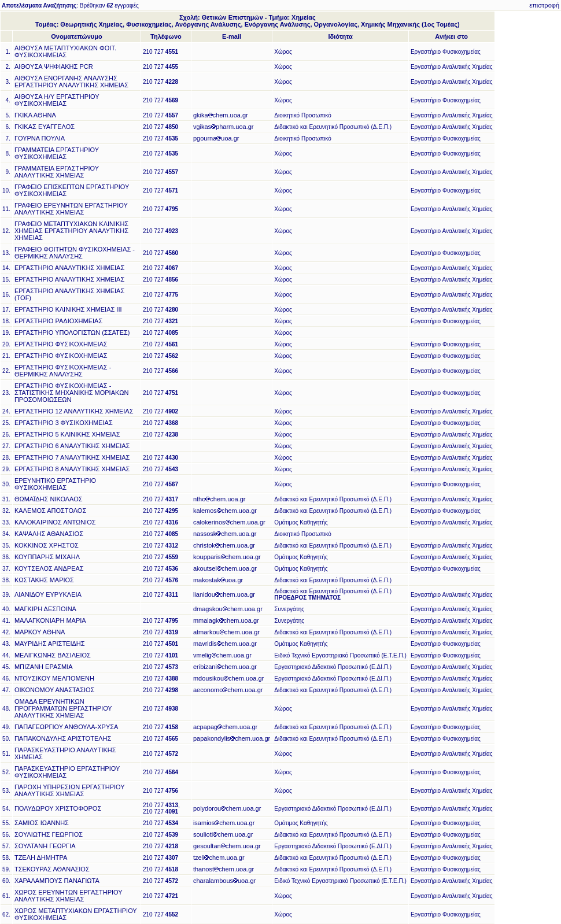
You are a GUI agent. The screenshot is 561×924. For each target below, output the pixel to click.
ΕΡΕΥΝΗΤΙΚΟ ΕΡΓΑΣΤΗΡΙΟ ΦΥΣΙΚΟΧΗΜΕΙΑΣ (55, 484)
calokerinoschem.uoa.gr (229, 522)
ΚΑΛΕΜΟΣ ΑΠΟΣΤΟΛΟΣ (50, 511)
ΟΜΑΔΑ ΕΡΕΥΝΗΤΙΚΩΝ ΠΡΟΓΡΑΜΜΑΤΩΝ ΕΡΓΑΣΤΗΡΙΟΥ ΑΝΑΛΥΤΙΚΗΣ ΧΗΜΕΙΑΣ (63, 708)
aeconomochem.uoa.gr (228, 690)
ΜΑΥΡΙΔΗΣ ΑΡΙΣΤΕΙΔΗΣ (50, 644)
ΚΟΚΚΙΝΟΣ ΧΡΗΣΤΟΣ (47, 545)
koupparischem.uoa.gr (227, 557)
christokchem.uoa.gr (224, 545)
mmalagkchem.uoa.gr (226, 620)
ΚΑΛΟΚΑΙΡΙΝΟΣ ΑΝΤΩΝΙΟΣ (55, 522)
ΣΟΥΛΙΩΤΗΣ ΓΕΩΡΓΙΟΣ (49, 834)
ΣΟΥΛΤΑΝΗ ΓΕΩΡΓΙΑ (45, 846)
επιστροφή (544, 5)
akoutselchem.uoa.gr (225, 568)
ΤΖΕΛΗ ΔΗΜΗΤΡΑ (41, 858)
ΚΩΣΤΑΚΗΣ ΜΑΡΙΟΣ (44, 580)
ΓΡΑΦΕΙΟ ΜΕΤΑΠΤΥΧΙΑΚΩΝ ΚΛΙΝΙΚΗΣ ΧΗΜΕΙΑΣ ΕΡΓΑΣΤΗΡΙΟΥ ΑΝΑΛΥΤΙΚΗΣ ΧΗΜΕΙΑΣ (71, 231)
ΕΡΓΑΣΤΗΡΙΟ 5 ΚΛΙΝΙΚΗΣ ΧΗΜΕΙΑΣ (67, 434)
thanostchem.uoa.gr (224, 869)
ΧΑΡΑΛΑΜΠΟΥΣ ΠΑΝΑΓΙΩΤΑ (57, 881)
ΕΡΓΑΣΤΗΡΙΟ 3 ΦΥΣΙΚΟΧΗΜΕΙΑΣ (64, 423)
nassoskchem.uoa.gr (225, 534)
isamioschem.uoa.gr (224, 823)
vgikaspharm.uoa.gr (224, 127)
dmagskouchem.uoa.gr (228, 609)
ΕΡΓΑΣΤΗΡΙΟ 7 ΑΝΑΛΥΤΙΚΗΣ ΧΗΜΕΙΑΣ (72, 457)
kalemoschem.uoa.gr (225, 511)
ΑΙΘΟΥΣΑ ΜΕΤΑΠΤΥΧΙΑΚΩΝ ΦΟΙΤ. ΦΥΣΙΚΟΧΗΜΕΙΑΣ (65, 51)
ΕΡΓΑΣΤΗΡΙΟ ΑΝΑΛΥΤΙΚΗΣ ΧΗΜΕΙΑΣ (69, 268)
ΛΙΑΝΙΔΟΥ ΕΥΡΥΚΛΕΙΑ (48, 594)
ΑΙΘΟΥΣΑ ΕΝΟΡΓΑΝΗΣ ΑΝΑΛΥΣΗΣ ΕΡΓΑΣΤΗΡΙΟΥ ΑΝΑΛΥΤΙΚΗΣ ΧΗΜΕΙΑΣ (71, 82)
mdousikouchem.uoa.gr (228, 678)
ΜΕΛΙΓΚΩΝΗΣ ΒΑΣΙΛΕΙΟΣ (53, 655)
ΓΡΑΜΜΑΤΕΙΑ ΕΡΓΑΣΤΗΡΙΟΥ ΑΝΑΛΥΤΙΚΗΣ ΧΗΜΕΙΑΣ (57, 172)
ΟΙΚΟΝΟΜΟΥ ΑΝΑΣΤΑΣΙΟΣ (55, 690)
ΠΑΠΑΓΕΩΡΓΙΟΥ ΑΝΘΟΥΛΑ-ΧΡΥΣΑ (66, 727)
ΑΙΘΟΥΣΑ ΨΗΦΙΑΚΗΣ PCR (54, 66)
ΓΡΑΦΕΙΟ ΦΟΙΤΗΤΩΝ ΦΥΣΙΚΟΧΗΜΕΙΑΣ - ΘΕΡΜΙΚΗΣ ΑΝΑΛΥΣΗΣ (75, 253)
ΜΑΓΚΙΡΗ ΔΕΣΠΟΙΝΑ (45, 609)
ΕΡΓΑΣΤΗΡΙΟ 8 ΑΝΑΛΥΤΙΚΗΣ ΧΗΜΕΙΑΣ (72, 469)
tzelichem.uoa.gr (219, 858)
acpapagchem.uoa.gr (225, 727)
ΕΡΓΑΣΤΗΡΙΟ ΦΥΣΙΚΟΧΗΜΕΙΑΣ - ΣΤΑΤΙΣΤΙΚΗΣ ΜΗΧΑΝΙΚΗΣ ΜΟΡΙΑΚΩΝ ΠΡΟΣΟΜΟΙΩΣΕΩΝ (72, 393)
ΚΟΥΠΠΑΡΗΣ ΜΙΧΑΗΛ (47, 557)
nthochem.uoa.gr (219, 499)
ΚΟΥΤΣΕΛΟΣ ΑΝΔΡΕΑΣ (49, 568)
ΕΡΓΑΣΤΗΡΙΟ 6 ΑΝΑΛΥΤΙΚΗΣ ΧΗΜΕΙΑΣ (72, 446)
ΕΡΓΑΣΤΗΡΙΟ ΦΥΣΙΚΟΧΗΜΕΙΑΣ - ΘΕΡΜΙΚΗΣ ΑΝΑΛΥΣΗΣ (63, 371)
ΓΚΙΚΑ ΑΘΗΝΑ (35, 115)
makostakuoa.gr (218, 580)
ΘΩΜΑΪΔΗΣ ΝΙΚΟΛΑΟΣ (49, 499)
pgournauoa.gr (216, 138)
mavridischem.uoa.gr (225, 644)
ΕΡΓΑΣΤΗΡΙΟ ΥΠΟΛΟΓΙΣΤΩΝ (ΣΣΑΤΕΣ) (72, 332)
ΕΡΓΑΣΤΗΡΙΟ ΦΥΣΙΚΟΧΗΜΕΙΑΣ (61, 344)
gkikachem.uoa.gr (221, 115)
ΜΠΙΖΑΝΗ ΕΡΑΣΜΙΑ (44, 667)
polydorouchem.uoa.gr (227, 808)
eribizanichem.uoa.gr (225, 667)
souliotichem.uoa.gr (223, 834)
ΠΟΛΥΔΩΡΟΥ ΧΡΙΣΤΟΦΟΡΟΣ (58, 808)
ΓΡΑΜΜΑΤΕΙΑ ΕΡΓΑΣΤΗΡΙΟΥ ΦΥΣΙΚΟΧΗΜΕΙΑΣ (57, 153)
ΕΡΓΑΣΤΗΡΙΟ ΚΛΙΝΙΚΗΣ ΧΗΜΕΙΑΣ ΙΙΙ (68, 309)
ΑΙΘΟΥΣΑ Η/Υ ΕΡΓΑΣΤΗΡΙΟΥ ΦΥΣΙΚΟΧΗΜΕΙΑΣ (57, 100)
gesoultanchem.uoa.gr (227, 846)
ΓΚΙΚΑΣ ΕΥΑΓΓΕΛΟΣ (45, 127)
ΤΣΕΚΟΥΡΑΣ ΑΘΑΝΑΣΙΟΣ (52, 869)
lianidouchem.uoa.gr (224, 594)
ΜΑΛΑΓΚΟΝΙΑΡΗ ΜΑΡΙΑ (50, 620)
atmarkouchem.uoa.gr (226, 632)
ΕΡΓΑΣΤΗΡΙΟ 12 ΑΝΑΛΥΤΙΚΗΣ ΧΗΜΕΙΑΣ (74, 411)
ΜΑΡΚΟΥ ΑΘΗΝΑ (40, 632)
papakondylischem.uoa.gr (232, 738)
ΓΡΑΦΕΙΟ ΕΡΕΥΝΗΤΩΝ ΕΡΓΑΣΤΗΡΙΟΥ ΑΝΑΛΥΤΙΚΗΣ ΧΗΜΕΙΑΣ (71, 209)
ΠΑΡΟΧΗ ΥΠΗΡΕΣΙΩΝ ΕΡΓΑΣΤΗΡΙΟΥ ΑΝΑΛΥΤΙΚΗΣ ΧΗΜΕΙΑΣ (70, 790)
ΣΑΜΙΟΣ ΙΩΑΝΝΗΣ (42, 823)
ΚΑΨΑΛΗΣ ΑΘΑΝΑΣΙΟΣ (49, 534)
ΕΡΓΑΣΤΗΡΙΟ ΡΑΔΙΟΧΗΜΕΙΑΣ (58, 321)
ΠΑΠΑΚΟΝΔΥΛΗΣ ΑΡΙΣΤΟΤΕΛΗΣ (63, 738)
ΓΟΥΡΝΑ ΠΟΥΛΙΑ (40, 138)
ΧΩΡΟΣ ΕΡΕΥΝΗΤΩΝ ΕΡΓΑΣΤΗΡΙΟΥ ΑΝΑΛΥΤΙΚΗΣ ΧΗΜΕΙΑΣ (69, 896)
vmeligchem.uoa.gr (222, 655)
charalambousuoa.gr (224, 881)
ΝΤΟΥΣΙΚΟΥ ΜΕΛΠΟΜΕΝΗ (54, 678)
